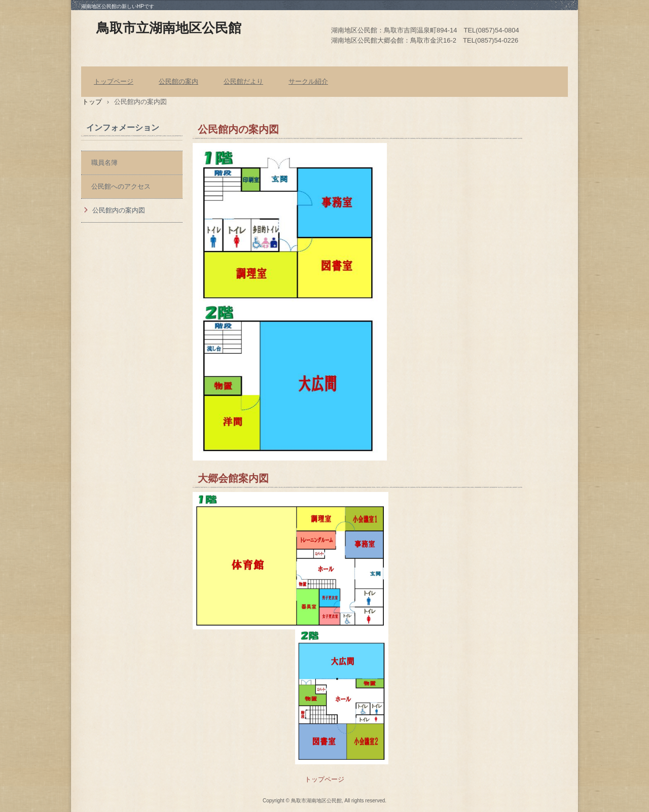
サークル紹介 (308, 81)
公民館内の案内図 (119, 210)
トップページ (114, 81)
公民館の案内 (178, 81)
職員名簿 (104, 163)
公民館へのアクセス (121, 186)
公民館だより (243, 81)
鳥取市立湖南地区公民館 (169, 28)
